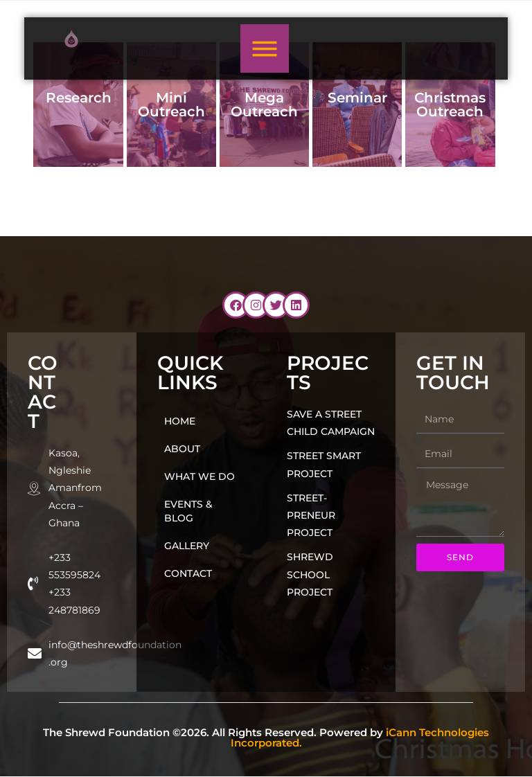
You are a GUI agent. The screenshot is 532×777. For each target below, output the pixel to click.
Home (180, 421)
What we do (199, 476)
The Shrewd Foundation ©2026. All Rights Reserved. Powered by (266, 738)
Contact (188, 573)
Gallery (187, 546)
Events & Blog (188, 511)
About (182, 449)
